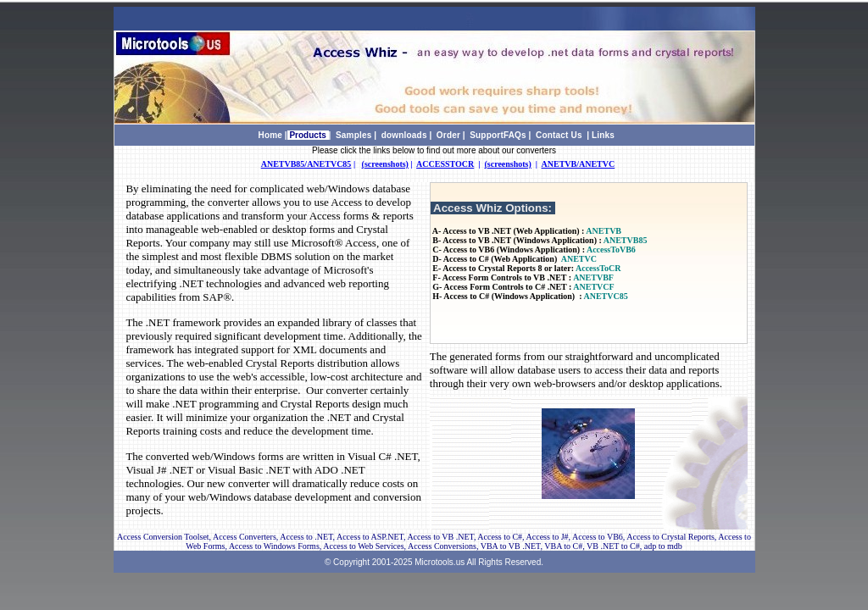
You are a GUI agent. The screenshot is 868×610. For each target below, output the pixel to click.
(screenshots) (385, 164)
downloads (404, 135)
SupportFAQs (498, 135)
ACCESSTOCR (445, 164)
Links (603, 135)
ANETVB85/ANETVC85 (306, 164)
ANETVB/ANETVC (579, 164)
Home (271, 135)
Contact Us (559, 135)
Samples (354, 135)
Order (448, 135)
